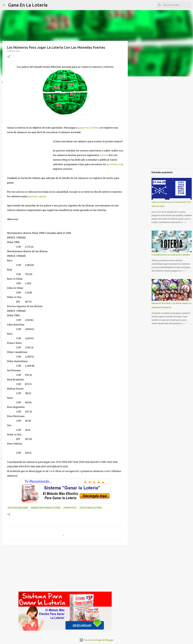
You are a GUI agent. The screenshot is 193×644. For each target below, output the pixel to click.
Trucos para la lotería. (91, 508)
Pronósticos (70, 508)
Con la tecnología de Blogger (97, 640)
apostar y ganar (37, 196)
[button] (9, 57)
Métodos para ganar (18, 508)
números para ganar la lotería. (46, 508)
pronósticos (114, 164)
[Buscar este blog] (176, 5)
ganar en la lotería (89, 128)
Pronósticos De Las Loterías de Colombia (171, 255)
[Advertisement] (30, 154)
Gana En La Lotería (28, 5)
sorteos (104, 155)
